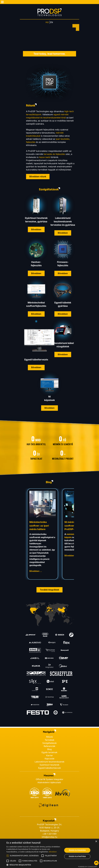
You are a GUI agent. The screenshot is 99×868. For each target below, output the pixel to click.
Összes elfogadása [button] (77, 850)
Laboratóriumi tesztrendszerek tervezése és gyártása (63, 221)
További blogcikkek (49, 590)
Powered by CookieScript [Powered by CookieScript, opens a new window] (88, 867)
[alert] (49, 853)
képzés (68, 537)
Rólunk (49, 737)
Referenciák (49, 746)
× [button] (96, 842)
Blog (49, 749)
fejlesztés (36, 265)
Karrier (49, 755)
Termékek (50, 740)
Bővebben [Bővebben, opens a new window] (53, 852)
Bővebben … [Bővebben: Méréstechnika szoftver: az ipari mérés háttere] (36, 571)
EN (52, 22)
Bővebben (36, 229)
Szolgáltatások (50, 743)
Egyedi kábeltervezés (36, 360)
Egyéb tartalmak (49, 752)
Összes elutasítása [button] (77, 856)
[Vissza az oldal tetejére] (96, 863)
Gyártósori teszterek (49, 765)
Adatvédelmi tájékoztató (49, 782)
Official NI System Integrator (50, 779)
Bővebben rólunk (38, 177)
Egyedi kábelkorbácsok (49, 768)
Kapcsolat (50, 759)
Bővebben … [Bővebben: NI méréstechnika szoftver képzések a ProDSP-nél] (71, 556)
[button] (34, 865)
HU (47, 22)
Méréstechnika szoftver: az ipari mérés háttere (39, 526)
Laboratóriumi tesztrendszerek (50, 762)
